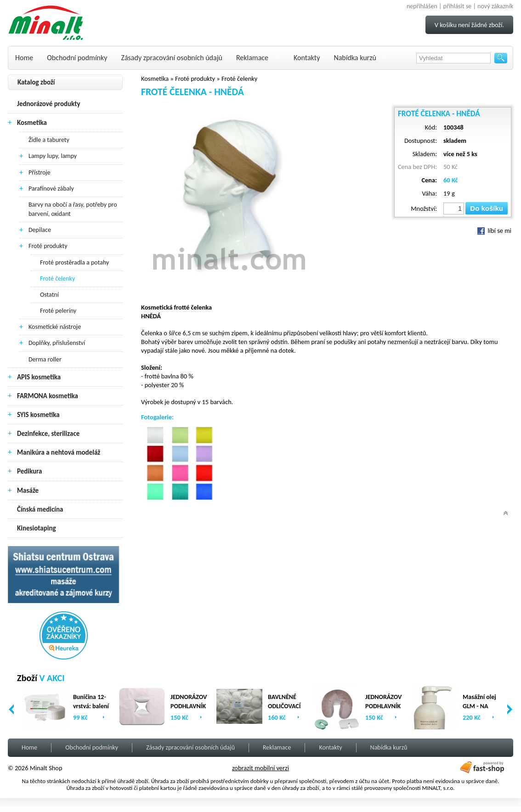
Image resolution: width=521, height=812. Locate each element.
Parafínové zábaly (51, 189)
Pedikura (30, 471)
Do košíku (487, 208)
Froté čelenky (57, 279)
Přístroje (40, 172)
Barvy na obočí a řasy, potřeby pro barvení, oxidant (73, 209)
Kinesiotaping (37, 528)
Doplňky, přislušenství (57, 343)
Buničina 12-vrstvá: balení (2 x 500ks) (91, 706)
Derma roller (45, 359)
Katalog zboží (36, 82)
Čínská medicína (40, 509)
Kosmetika (32, 123)
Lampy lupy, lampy (53, 156)
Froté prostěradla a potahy (74, 262)
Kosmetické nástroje (55, 327)
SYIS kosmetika (38, 415)
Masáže (28, 491)
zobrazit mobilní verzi (260, 768)
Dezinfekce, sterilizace (48, 434)
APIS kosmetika (39, 377)
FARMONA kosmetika (48, 396)
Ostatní (49, 295)
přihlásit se (458, 6)
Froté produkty (48, 246)
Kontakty (307, 58)
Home (24, 58)
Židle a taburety (49, 140)
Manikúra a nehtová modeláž (59, 452)
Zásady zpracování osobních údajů (172, 58)
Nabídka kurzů (355, 58)
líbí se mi (494, 231)
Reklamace (252, 58)
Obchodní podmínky (77, 58)
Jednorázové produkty (49, 104)
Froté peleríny (58, 311)
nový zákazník (495, 6)
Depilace (40, 230)
